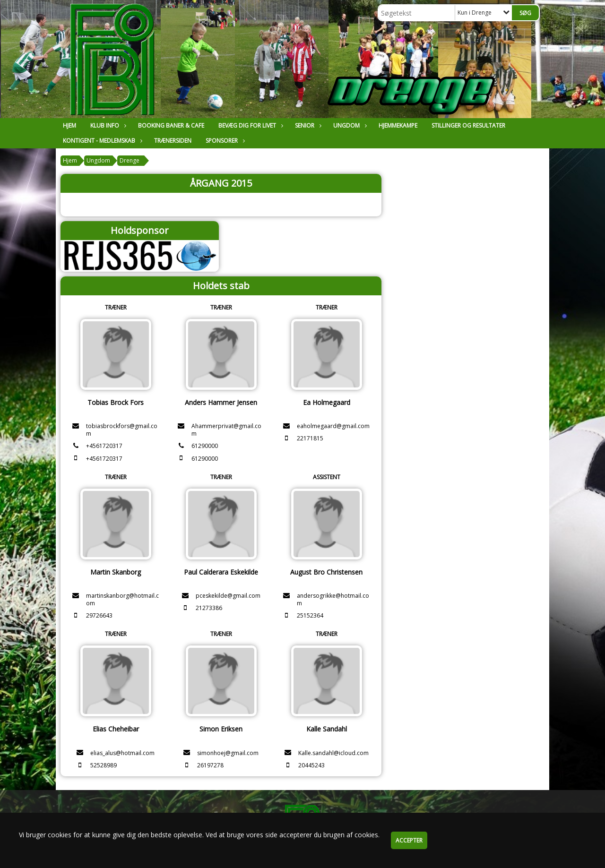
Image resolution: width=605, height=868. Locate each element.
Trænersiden (173, 141)
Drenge (130, 160)
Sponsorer (224, 141)
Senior (307, 125)
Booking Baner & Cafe (171, 125)
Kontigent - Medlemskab (101, 141)
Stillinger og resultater (468, 125)
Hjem (69, 125)
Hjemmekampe (398, 125)
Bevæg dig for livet (250, 125)
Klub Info (107, 125)
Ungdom (349, 125)
